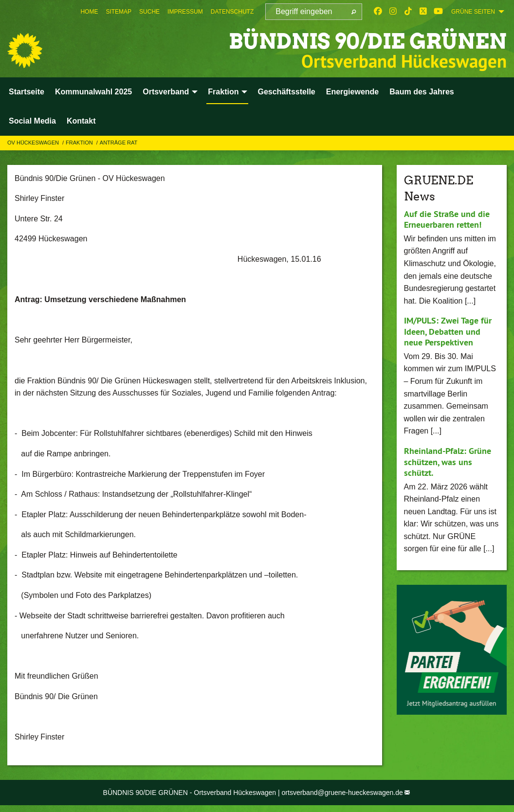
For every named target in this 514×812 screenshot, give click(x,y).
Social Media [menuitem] (32, 121)
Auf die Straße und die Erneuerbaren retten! (447, 219)
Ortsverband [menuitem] (166, 92)
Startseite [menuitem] (27, 92)
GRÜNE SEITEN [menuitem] (473, 12)
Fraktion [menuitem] (223, 92)
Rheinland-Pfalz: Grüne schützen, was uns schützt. (448, 462)
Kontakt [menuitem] (81, 121)
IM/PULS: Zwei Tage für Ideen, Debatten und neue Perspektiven (448, 331)
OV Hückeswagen (34, 143)
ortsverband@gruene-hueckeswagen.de (342, 793)
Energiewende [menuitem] (352, 92)
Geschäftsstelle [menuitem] (286, 92)
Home (89, 12)
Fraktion (80, 143)
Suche (149, 12)
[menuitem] (89, 12)
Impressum (185, 12)
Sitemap (119, 12)
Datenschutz (232, 12)
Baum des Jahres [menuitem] (422, 92)
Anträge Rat (119, 143)
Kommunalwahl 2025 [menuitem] (93, 92)
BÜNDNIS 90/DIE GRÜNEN (365, 41)
